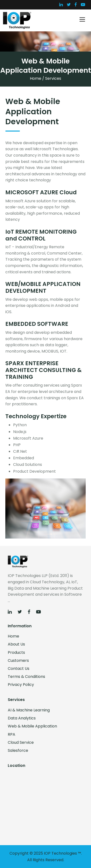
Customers (18, 660)
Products (16, 652)
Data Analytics (22, 718)
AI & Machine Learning (29, 710)
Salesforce (18, 750)
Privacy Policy (21, 685)
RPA (12, 734)
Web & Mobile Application (32, 726)
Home (36, 78)
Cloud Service (21, 742)
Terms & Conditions (26, 677)
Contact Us (19, 669)
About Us (16, 644)
